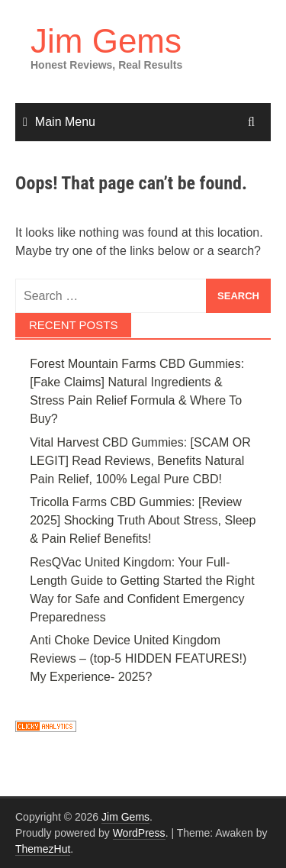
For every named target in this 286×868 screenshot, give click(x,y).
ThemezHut (43, 849)
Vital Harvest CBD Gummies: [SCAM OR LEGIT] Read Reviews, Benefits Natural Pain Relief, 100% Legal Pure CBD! (140, 461)
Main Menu (65, 122)
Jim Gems (106, 41)
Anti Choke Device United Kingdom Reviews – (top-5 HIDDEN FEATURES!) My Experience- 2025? (138, 658)
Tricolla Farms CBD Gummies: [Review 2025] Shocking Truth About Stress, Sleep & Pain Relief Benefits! (143, 520)
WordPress (139, 833)
